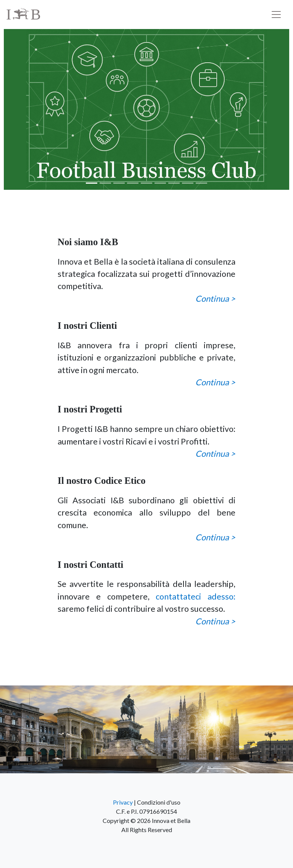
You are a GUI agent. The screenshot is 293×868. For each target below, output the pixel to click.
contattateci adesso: (196, 596)
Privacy (123, 802)
